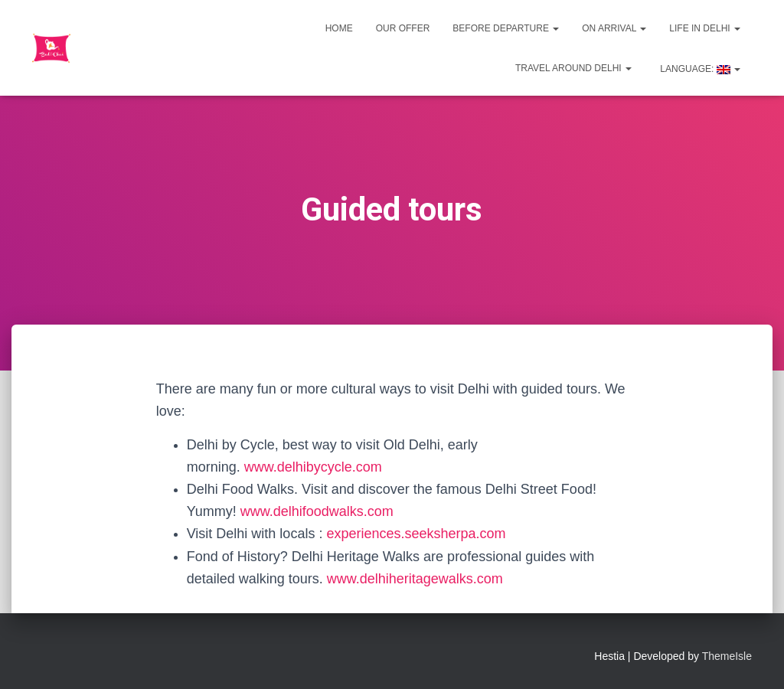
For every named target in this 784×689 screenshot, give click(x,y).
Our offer (403, 28)
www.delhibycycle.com (313, 467)
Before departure (506, 28)
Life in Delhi (705, 28)
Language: (699, 69)
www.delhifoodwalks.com (317, 511)
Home (339, 28)
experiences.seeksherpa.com (416, 534)
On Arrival (614, 28)
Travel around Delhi (573, 68)
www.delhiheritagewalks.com (415, 579)
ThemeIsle (727, 656)
